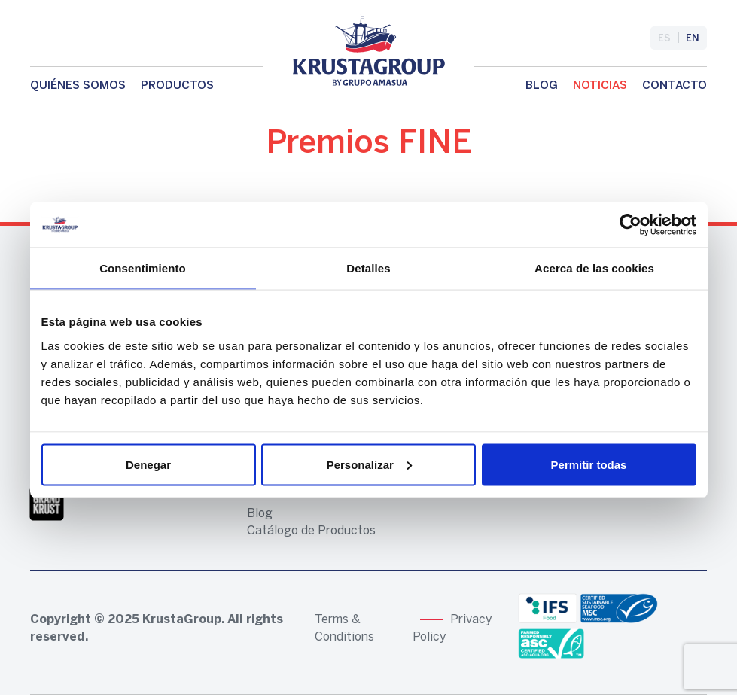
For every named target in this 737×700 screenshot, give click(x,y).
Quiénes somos (78, 86)
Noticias (600, 86)
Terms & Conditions (344, 628)
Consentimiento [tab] (143, 268)
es (664, 39)
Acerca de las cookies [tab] (594, 268)
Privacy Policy (452, 628)
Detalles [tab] (368, 268)
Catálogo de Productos (311, 531)
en (693, 39)
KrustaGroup (182, 620)
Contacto (675, 86)
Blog (542, 86)
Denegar (148, 464)
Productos (177, 86)
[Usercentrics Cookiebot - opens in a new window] (630, 225)
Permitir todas (589, 464)
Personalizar (369, 464)
